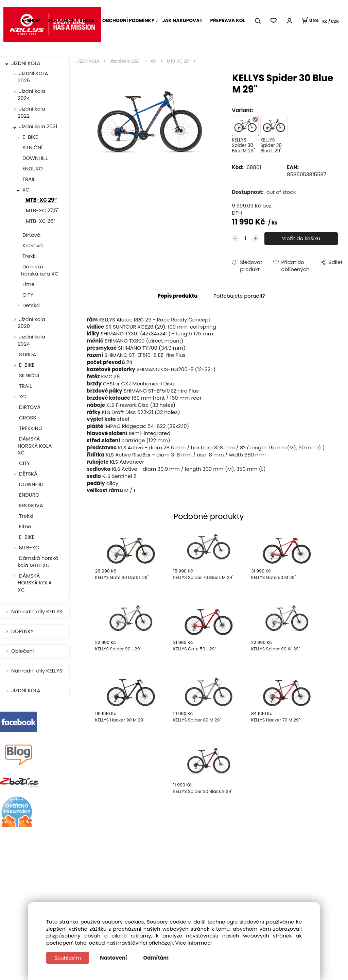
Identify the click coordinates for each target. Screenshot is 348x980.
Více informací (194, 943)
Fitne (28, 284)
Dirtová (31, 235)
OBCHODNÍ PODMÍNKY (128, 21)
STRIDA (27, 354)
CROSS (27, 418)
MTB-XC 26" (40, 221)
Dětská (31, 305)
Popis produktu (177, 296)
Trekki (29, 256)
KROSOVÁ (30, 505)
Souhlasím (68, 958)
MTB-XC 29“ (41, 200)
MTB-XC (29, 547)
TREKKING (30, 428)
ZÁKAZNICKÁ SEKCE (71, 21)
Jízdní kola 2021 (38, 126)
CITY (27, 295)
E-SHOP (31, 21)
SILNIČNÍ (32, 147)
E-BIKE (30, 137)
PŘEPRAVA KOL (228, 21)
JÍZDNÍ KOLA (27, 63)
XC (26, 190)
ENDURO (32, 169)
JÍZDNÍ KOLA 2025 (33, 77)
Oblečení (23, 651)
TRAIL (28, 179)
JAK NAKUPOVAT (182, 21)
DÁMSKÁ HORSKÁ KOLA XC (35, 446)
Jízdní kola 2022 (31, 112)
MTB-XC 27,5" (42, 210)
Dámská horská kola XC (40, 270)
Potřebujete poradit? (239, 296)
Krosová (32, 245)
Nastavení (113, 958)
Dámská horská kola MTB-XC (38, 562)
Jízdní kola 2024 (31, 95)
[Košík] (310, 21)
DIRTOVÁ (29, 407)
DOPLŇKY (23, 631)
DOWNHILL (34, 158)
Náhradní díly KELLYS (37, 611)
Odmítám (156, 958)
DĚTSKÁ (28, 474)
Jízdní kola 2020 (31, 323)
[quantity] (245, 239)
